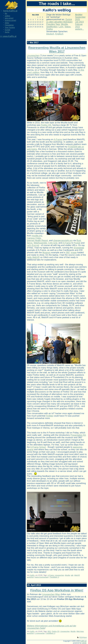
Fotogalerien (9, 25)
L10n (61, 27)
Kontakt (8, 30)
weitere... (80, 29)
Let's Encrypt (33, 245)
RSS (81, 637)
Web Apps (80, 631)
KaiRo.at (83, 641)
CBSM (84, 643)
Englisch (59, 34)
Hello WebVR (33, 257)
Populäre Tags (53, 24)
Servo (30, 243)
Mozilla (64, 24)
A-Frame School (38, 447)
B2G (49, 631)
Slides (7, 23)
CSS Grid (53, 243)
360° (68, 253)
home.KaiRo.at (10, 11)
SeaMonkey (52, 27)
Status (68, 27)
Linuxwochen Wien (51, 594)
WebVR (77, 575)
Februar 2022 (79, 25)
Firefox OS (46, 125)
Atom (85, 637)
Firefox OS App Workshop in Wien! (57, 590)
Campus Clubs (34, 238)
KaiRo (32, 575)
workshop (30, 577)
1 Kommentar (40, 633)
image (74, 253)
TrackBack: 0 (54, 577)
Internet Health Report (37, 240)
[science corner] (10, 20)
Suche (7, 32)
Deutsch (50, 34)
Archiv (79, 15)
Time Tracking (10, 28)
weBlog (7, 16)
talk (72, 575)
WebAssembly (40, 243)
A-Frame (58, 139)
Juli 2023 (79, 22)
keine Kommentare (42, 577)
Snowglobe (79, 248)
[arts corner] (9, 18)
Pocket (77, 243)
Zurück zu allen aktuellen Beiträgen (59, 21)
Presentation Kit (78, 435)
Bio (6, 13)
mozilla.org (37, 236)
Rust (79, 240)
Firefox (50, 29)
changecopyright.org (63, 240)
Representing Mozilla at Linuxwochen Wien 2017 (57, 50)
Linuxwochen (33, 56)
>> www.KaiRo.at (8, 36)
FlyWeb (49, 416)
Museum (47, 253)
